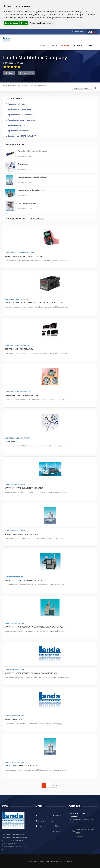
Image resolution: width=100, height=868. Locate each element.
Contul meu (77, 32)
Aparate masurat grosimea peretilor (23, 256)
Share (9, 73)
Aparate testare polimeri (15, 484)
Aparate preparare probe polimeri (21, 534)
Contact (90, 45)
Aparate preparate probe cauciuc (21, 766)
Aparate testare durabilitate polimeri (24, 488)
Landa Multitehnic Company (24, 85)
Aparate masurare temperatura (17, 299)
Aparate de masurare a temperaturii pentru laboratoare (34, 303)
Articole (77, 45)
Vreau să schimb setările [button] (41, 23)
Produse (65, 45)
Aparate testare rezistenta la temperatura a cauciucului (34, 627)
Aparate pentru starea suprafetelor (19, 253)
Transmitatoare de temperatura (21, 395)
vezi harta (72, 823)
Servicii (53, 45)
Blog (55, 826)
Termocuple (11, 442)
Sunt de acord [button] (12, 23)
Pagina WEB (26, 73)
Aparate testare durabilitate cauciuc (24, 581)
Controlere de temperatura (19, 349)
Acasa (43, 45)
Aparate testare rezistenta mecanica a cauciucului (31, 673)
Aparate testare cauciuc (14, 577)
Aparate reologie (13, 719)
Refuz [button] (24, 23)
